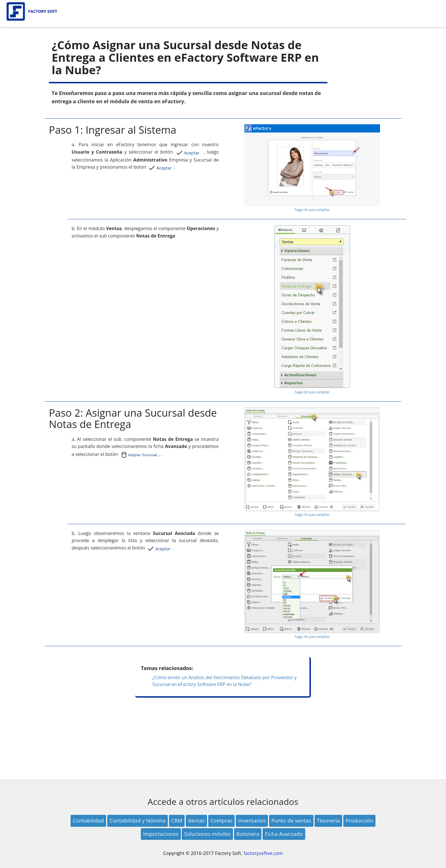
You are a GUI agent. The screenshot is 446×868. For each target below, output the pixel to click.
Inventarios (252, 821)
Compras (222, 821)
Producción (359, 821)
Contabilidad (88, 821)
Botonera (248, 834)
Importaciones (161, 834)
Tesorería (328, 821)
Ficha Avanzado (284, 834)
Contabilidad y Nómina (138, 821)
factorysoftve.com (263, 853)
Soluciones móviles (207, 834)
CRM (177, 821)
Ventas (196, 821)
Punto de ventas (291, 821)
